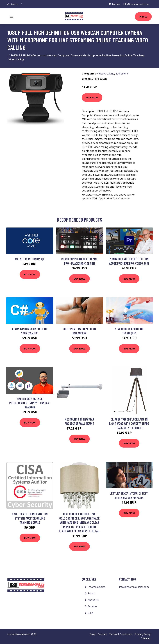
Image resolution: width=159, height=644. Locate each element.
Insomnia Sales (97, 587)
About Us (93, 600)
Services (92, 606)
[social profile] (22, 4)
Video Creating (106, 74)
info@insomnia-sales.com (136, 4)
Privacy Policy (143, 634)
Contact (102, 634)
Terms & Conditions (121, 634)
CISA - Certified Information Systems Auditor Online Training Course (30, 518)
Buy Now (92, 97)
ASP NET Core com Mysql (30, 259)
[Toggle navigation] (11, 16)
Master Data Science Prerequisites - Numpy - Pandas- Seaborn (30, 403)
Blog (90, 613)
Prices (143, 17)
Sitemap (146, 638)
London (116, 4)
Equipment (122, 74)
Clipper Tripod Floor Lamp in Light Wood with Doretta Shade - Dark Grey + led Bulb (129, 423)
